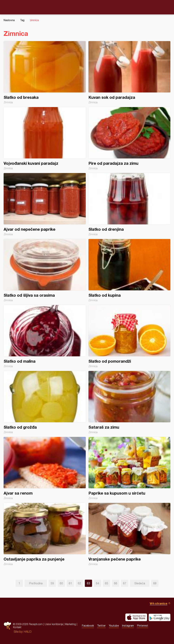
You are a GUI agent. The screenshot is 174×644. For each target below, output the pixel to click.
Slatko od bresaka (45, 72)
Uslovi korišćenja (54, 624)
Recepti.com (87, 7)
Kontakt (17, 627)
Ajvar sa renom (45, 468)
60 (61, 583)
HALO (28, 632)
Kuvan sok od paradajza (130, 72)
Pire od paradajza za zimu (130, 138)
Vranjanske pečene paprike (130, 534)
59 (52, 583)
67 (125, 583)
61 (70, 583)
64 (97, 583)
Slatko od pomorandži (130, 336)
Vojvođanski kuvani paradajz (45, 138)
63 (88, 583)
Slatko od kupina (130, 270)
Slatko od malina (45, 336)
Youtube (114, 626)
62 (79, 583)
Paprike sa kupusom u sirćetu (130, 468)
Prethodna (36, 583)
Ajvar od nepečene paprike (45, 204)
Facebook (88, 626)
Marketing (70, 624)
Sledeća (140, 583)
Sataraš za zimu (130, 402)
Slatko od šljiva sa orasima (45, 270)
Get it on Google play (160, 617)
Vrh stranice (159, 603)
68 (155, 583)
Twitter (101, 626)
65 (107, 583)
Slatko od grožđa (45, 402)
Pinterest (143, 626)
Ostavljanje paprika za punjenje (45, 534)
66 (116, 583)
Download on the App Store (136, 617)
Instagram (128, 626)
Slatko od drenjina (130, 204)
